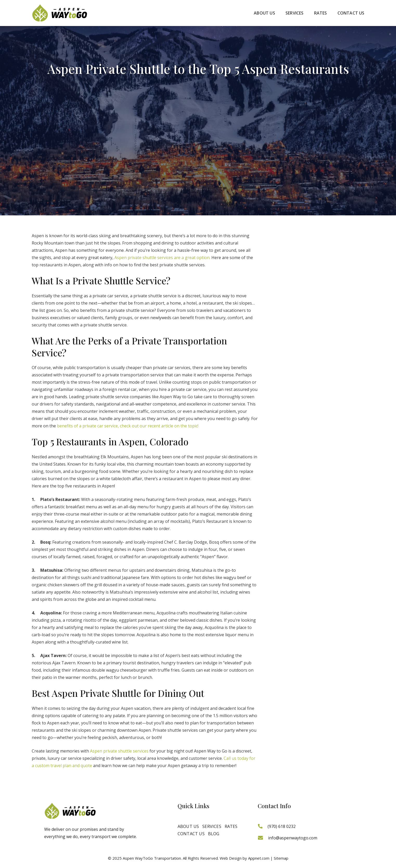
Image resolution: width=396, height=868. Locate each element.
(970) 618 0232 (282, 826)
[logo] (60, 13)
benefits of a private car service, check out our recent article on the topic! (128, 426)
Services (212, 826)
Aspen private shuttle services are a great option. (162, 258)
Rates (231, 826)
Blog (214, 834)
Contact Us (191, 834)
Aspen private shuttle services (119, 751)
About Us (188, 826)
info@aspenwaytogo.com (293, 838)
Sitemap (281, 858)
